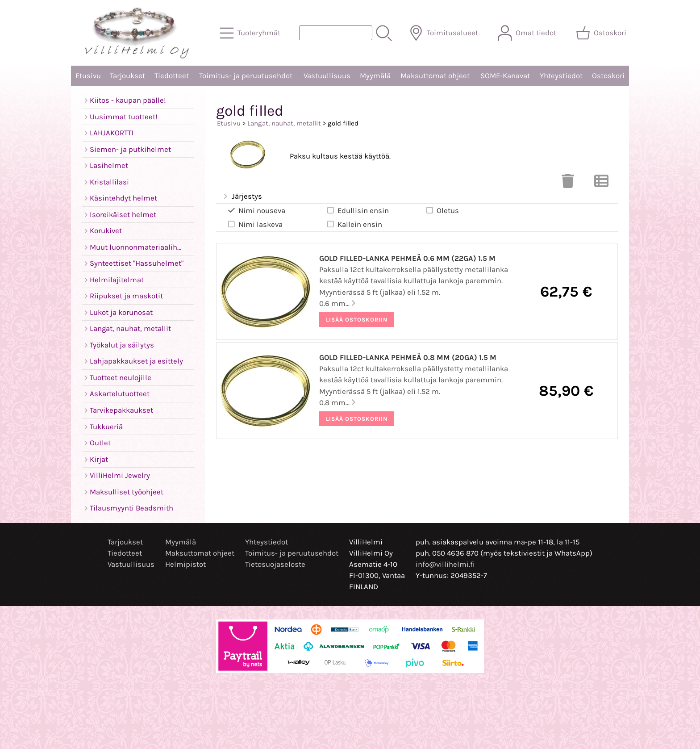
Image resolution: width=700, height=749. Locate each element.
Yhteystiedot (561, 76)
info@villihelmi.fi (445, 564)
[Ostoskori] (602, 33)
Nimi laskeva (255, 224)
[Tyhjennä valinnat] (568, 184)
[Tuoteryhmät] (251, 33)
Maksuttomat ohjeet (435, 76)
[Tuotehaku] (336, 33)
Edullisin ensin (357, 210)
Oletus (442, 210)
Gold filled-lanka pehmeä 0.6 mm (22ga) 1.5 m (407, 258)
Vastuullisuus (327, 76)
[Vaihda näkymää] (601, 184)
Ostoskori (608, 76)
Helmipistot (185, 564)
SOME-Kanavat (505, 76)
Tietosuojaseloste (275, 564)
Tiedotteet (172, 76)
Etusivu (88, 76)
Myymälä (375, 76)
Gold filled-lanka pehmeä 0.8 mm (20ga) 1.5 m (408, 358)
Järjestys (242, 197)
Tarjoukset (127, 76)
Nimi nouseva (256, 210)
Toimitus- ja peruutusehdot (246, 76)
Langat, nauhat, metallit (284, 123)
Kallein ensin (354, 224)
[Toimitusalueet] (444, 33)
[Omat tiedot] (528, 33)
